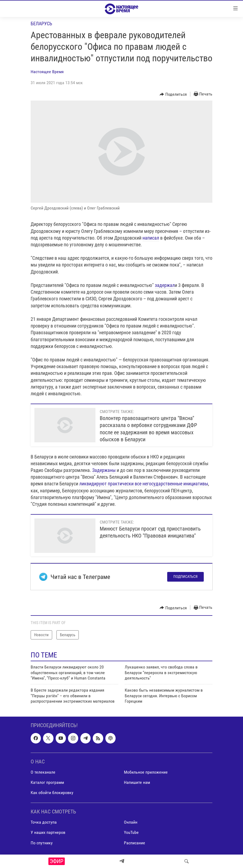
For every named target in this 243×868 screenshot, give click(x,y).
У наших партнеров (48, 832)
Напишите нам (137, 782)
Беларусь (41, 24)
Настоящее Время (47, 72)
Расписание (135, 843)
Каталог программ (47, 782)
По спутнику (42, 843)
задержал (165, 285)
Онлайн (131, 822)
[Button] (173, 94)
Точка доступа (44, 822)
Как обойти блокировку (52, 793)
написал (151, 238)
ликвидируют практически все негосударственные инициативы (144, 484)
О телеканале (43, 772)
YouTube (131, 832)
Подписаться (185, 577)
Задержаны (104, 470)
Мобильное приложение (146, 772)
